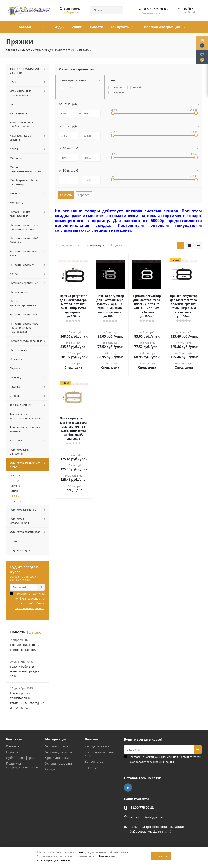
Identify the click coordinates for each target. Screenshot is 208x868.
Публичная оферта (20, 758)
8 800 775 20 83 (156, 9)
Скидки (51, 769)
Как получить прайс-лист (100, 754)
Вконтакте (128, 788)
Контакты (13, 746)
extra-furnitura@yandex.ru (149, 817)
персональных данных (29, 608)
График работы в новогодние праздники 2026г (26, 671)
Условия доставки (59, 752)
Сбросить (84, 195)
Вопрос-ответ (95, 761)
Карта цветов (94, 767)
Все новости (36, 632)
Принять (161, 856)
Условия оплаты (57, 746)
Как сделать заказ (98, 746)
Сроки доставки (57, 758)
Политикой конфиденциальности (166, 757)
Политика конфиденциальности (23, 765)
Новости (12, 752)
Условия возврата (59, 763)
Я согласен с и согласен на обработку (30, 601)
